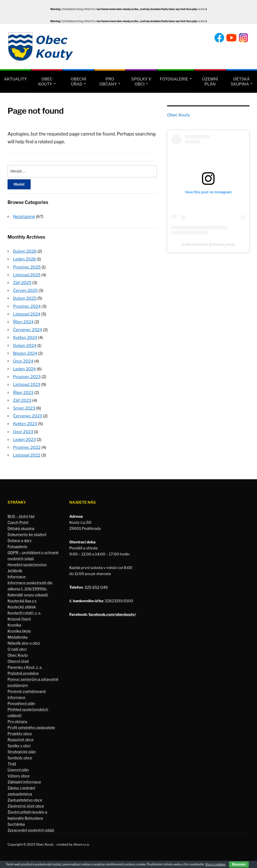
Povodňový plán (21, 704)
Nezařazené (24, 217)
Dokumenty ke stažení (27, 535)
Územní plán (210, 82)
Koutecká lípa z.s (22, 601)
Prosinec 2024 (27, 306)
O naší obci (17, 649)
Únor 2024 (23, 361)
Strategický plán (22, 752)
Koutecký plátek (22, 607)
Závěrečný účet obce (26, 806)
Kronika (14, 625)
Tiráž (12, 764)
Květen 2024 (25, 338)
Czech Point (18, 523)
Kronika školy (19, 631)
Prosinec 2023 (27, 377)
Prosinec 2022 (27, 447)
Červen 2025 (25, 291)
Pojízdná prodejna (23, 673)
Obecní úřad (78, 82)
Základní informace (24, 782)
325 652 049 (96, 587)
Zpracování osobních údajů (31, 830)
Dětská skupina (240, 82)
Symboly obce (20, 758)
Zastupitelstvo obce (25, 800)
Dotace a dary (20, 541)
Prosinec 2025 (27, 267)
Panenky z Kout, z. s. (25, 667)
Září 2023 (22, 400)
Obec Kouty (45, 82)
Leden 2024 (24, 369)
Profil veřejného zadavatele (31, 728)
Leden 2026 (24, 259)
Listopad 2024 (27, 314)
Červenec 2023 (28, 416)
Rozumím (239, 864)
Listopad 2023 (27, 385)
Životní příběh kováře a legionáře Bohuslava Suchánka (27, 818)
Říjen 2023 (23, 393)
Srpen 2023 (24, 408)
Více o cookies (215, 864)
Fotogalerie (174, 79)
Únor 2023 (23, 432)
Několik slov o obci (24, 643)
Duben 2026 (25, 251)
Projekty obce (20, 734)
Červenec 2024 (28, 330)
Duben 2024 (25, 346)
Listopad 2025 (27, 275)
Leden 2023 (24, 440)
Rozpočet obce (21, 740)
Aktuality (15, 79)
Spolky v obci (141, 82)
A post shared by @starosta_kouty (208, 244)
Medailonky (18, 637)
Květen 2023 (25, 424)
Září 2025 (22, 283)
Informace (17, 577)
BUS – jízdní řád (21, 516)
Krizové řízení (19, 619)
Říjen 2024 (23, 322)
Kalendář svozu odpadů (28, 595)
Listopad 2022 (27, 455)
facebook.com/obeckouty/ (112, 615)
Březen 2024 (25, 353)
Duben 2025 (25, 298)
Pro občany (108, 82)
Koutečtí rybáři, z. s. (24, 613)
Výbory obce (19, 776)
